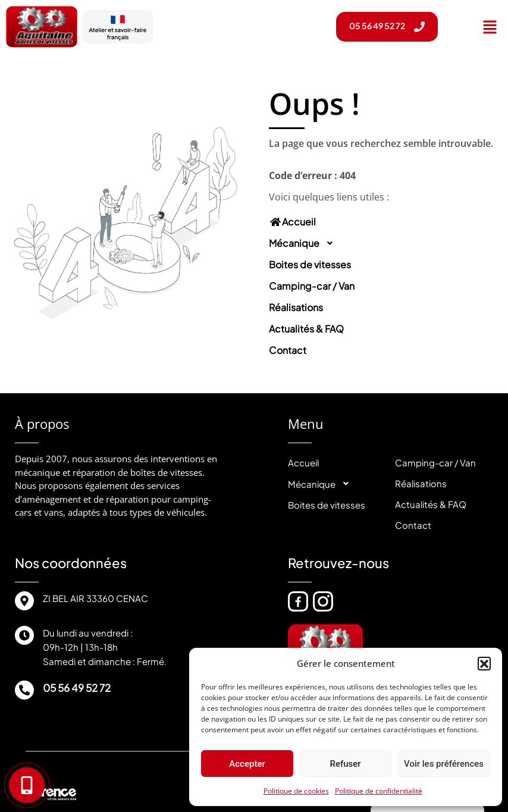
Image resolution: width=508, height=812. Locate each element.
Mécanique (305, 243)
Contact (288, 350)
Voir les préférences (444, 764)
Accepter (247, 764)
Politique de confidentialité (379, 791)
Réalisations (296, 307)
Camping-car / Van (312, 286)
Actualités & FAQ (306, 329)
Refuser (345, 764)
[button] (484, 663)
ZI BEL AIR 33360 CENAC (95, 598)
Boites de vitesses (310, 264)
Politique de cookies (296, 791)
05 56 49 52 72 (77, 688)
